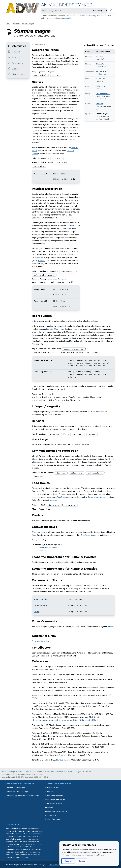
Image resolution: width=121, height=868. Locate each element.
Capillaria (107, 535)
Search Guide (67, 18)
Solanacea (63, 494)
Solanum (52, 500)
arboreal (55, 434)
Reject (82, 861)
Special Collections (54, 803)
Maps (13, 69)
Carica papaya (64, 497)
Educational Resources (55, 799)
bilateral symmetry (44, 275)
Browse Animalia (52, 787)
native (56, 75)
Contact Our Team (57, 864)
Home (8, 24)
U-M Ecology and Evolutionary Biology (22, 795)
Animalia (16, 24)
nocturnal (77, 434)
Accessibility (51, 815)
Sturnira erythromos (97, 497)
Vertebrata (101, 71)
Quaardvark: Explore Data (56, 811)
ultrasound (76, 473)
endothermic (68, 271)
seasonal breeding (73, 349)
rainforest (61, 162)
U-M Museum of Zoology (17, 791)
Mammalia (100, 79)
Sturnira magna (28, 24)
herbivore (54, 505)
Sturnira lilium (53, 329)
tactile (61, 473)
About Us (49, 791)
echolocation (95, 473)
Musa (43, 497)
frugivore (70, 505)
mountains (39, 166)
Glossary (49, 807)
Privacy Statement (53, 819)
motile (92, 434)
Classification (17, 74)
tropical (57, 158)
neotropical (40, 75)
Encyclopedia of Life (41, 641)
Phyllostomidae (103, 94)
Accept (68, 861)
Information (17, 46)
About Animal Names (54, 795)
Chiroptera (101, 86)
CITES (37, 612)
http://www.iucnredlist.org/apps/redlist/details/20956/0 (65, 720)
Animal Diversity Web (67, 5)
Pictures (14, 52)
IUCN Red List (41, 599)
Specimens (16, 63)
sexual (96, 352)
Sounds (14, 57)
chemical (39, 476)
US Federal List (42, 605)
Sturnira (99, 104)
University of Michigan (15, 787)
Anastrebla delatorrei (90, 535)
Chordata (100, 64)
